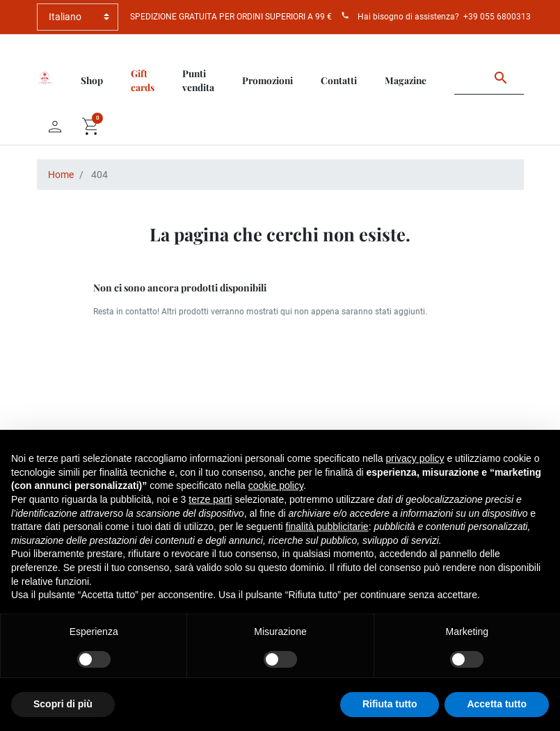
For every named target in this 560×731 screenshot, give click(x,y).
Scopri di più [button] (63, 704)
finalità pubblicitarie (327, 527)
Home (61, 175)
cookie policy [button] (276, 485)
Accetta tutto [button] (497, 704)
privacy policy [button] (415, 458)
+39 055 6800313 (497, 17)
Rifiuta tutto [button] (390, 704)
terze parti (210, 499)
